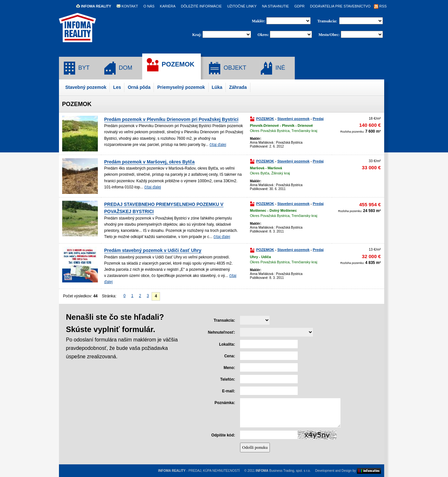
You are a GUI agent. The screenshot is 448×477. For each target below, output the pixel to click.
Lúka (217, 87)
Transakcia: (327, 21)
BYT (76, 68)
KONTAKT (127, 6)
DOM (118, 68)
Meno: (229, 368)
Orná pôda (139, 87)
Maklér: (259, 21)
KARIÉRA (168, 6)
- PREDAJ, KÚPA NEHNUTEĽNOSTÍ (199, 471)
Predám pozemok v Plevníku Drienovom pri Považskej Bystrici (172, 119)
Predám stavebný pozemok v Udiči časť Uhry (153, 250)
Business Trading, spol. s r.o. (283, 471)
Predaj (318, 119)
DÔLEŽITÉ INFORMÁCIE (201, 6)
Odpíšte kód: (223, 435)
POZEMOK (170, 65)
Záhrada (238, 87)
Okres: (263, 35)
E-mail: (228, 391)
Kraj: (197, 35)
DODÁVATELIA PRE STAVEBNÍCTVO (340, 6)
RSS (380, 6)
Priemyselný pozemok (181, 87)
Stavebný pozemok (86, 87)
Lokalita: (227, 344)
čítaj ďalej (218, 145)
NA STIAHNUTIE (276, 6)
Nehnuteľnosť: (222, 332)
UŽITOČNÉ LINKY (242, 6)
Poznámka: (225, 403)
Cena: (230, 356)
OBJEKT (227, 68)
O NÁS (149, 6)
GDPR (300, 6)
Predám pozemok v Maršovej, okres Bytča (149, 162)
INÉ (272, 68)
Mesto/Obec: (329, 35)
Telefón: (228, 379)
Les (117, 87)
